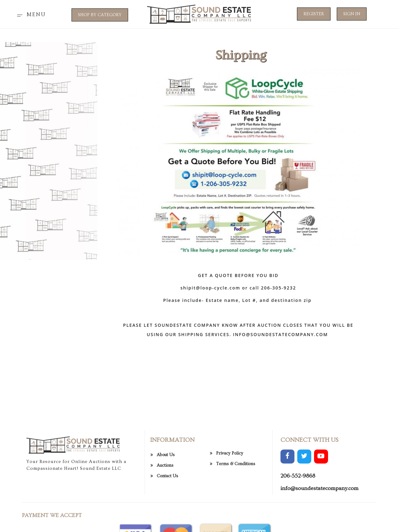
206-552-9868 (298, 493)
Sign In (352, 14)
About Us (166, 472)
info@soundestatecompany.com (319, 505)
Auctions (165, 483)
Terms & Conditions (236, 481)
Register (314, 14)
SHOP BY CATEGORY (100, 15)
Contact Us (167, 493)
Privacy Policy (230, 470)
